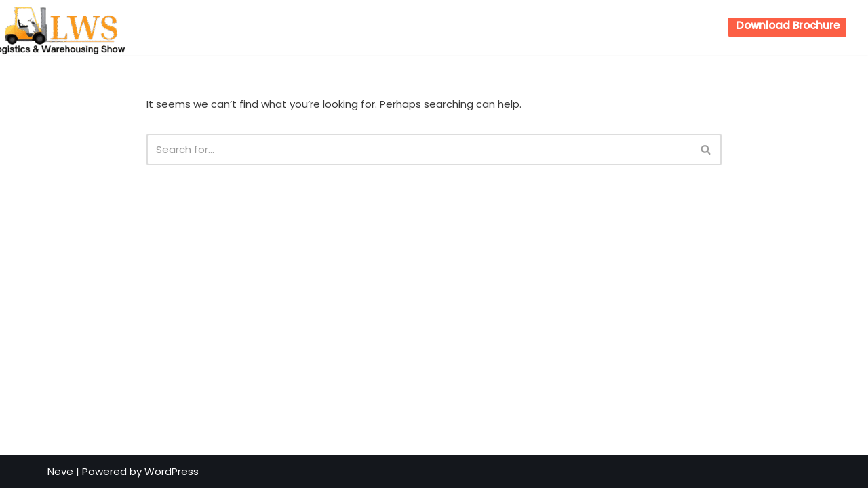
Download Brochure (788, 25)
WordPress (172, 471)
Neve (60, 471)
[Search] (419, 149)
